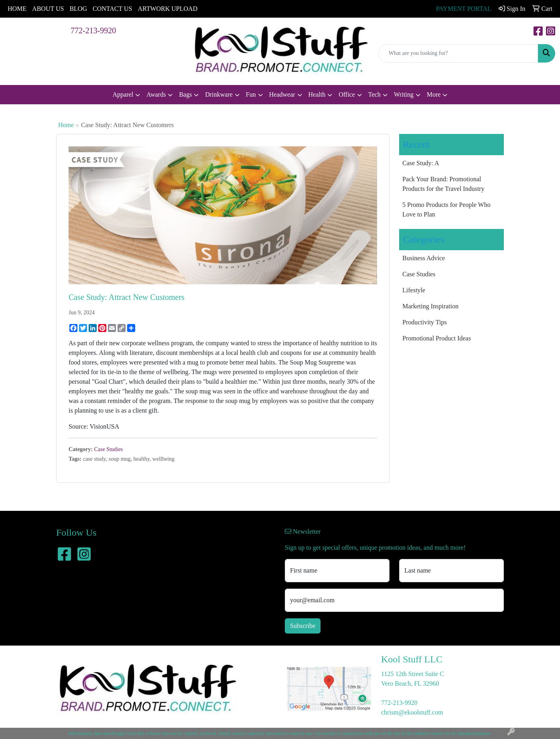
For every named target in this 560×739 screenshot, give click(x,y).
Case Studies (108, 449)
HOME (17, 9)
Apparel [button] (123, 94)
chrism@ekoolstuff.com (412, 712)
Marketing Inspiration (430, 306)
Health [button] (317, 94)
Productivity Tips (425, 322)
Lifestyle (414, 290)
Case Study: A (421, 163)
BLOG (78, 9)
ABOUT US (48, 9)
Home (66, 125)
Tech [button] (374, 94)
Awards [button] (156, 94)
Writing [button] (404, 94)
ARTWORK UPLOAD (167, 9)
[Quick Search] (458, 53)
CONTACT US (112, 9)
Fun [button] (251, 94)
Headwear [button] (282, 94)
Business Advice (424, 258)
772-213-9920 (93, 30)
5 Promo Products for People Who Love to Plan (446, 210)
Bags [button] (185, 94)
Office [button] (347, 94)
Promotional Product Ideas (437, 338)
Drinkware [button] (219, 94)
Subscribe (303, 626)
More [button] (434, 94)
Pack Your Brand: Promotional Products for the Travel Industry (443, 184)
